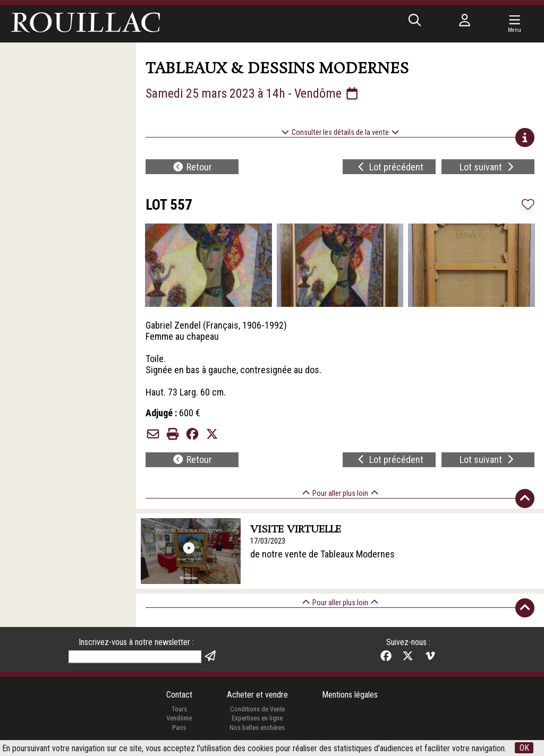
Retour (192, 167)
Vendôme (179, 718)
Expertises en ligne (257, 718)
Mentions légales (350, 695)
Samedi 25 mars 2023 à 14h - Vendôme (253, 93)
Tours (179, 709)
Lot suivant (488, 167)
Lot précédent (390, 167)
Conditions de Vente (257, 709)
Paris (179, 728)
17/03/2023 (268, 541)
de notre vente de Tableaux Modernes (322, 554)
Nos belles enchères (257, 728)
